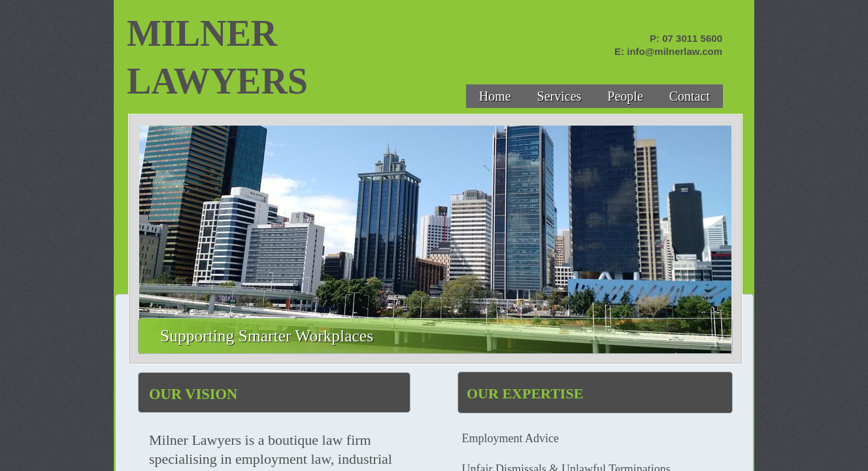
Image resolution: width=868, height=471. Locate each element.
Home (495, 96)
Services (559, 96)
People (625, 96)
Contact (690, 96)
